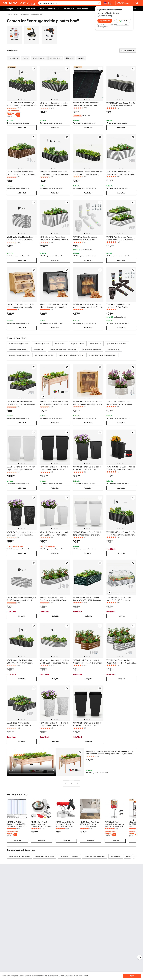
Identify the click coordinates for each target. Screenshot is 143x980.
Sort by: (124, 50)
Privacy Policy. (104, 27)
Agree (132, 976)
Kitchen (32, 39)
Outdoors (15, 14)
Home (9, 14)
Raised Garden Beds (37, 14)
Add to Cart (22, 128)
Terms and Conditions (122, 25)
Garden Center (25, 14)
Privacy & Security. (83, 976)
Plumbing (49, 39)
